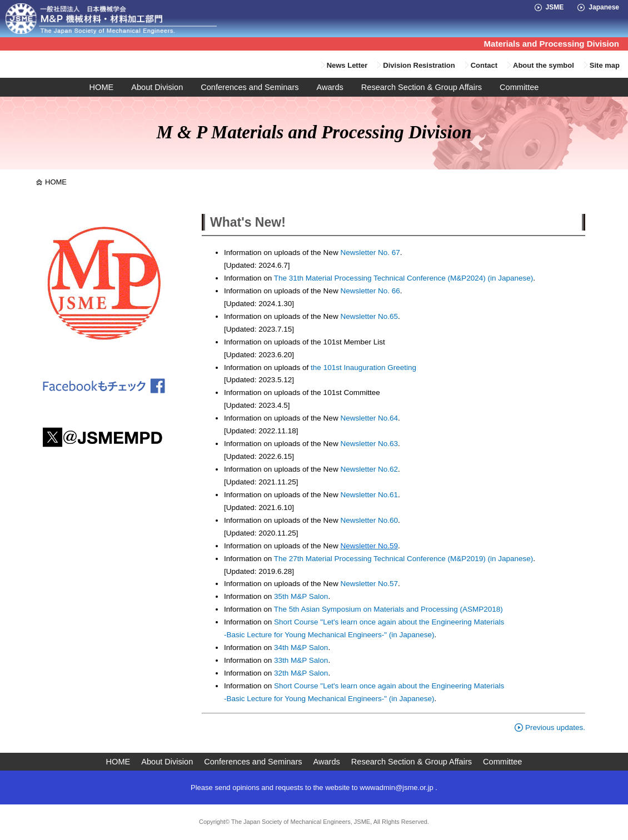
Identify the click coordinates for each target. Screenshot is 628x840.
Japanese (604, 7)
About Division (157, 87)
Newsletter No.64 (369, 418)
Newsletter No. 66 (370, 291)
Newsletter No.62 (369, 469)
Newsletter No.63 (368, 444)
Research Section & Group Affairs (422, 87)
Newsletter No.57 (369, 584)
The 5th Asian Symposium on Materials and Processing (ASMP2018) (388, 609)
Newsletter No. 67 (370, 252)
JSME (555, 7)
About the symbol (544, 65)
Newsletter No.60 (369, 520)
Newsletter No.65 (369, 316)
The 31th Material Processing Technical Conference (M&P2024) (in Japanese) (404, 278)
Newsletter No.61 (369, 495)
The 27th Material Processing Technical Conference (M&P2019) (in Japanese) (404, 559)
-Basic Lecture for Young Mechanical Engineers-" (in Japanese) (329, 635)
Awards (330, 87)
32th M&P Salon (301, 673)
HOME (102, 87)
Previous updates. (550, 727)
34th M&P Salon (301, 647)
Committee (519, 87)
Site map (605, 65)
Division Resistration (419, 65)
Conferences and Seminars (250, 87)
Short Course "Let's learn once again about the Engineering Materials (389, 622)
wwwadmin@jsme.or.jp (396, 787)
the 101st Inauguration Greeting (362, 367)
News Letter (347, 65)
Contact (484, 65)
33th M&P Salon (301, 660)
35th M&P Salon (301, 596)
